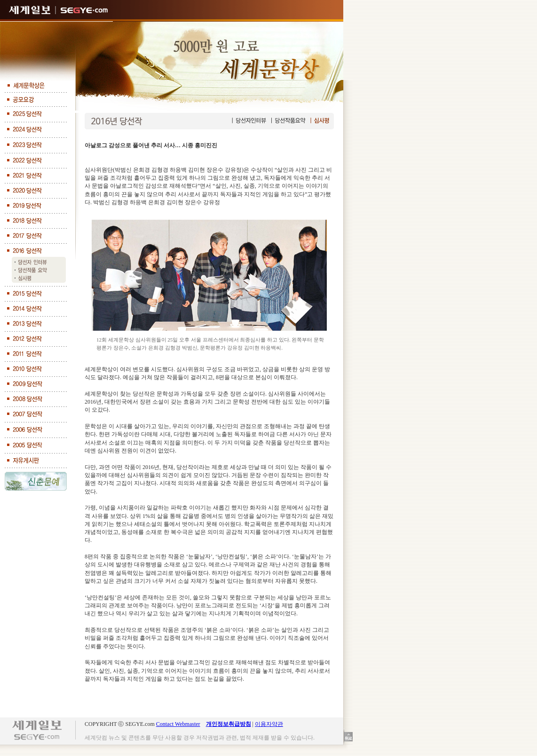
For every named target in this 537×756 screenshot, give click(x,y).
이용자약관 (269, 724)
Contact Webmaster (178, 724)
